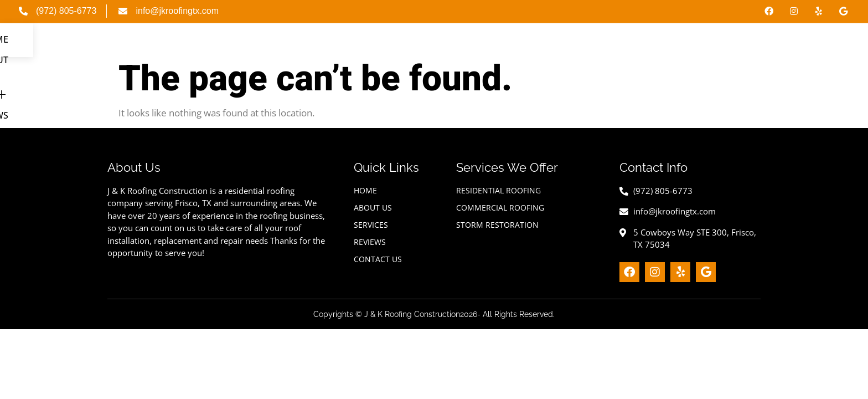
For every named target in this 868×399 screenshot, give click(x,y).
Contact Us (816, 50)
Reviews (754, 50)
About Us (626, 50)
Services (692, 50)
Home (574, 50)
